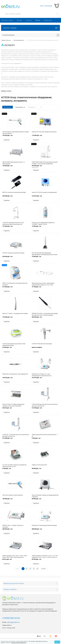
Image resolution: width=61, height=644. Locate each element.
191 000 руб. (16, 227)
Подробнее (7, 140)
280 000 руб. (16, 530)
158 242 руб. (16, 379)
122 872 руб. (45, 197)
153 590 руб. (16, 318)
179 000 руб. (45, 136)
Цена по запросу (45, 348)
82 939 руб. (45, 560)
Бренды (38, 20)
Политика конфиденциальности (19, 643)
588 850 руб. (45, 530)
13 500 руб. (45, 227)
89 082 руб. (45, 500)
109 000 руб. (16, 500)
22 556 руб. (16, 348)
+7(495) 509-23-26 (11, 618)
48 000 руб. (45, 469)
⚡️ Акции (19, 20)
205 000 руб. (45, 318)
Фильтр (8, 107)
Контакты (29, 20)
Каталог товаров (30, 28)
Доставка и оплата (7, 20)
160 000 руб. (16, 167)
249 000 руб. (16, 197)
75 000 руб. (45, 257)
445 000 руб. (45, 167)
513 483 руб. (16, 288)
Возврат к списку (6, 91)
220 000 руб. (16, 257)
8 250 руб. (16, 469)
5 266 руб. (45, 439)
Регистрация (48, 6)
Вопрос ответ (48, 20)
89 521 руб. (16, 560)
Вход (42, 6)
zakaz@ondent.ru (13, 622)
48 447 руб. (16, 409)
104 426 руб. (16, 136)
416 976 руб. (45, 379)
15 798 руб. (45, 288)
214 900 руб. (45, 409)
